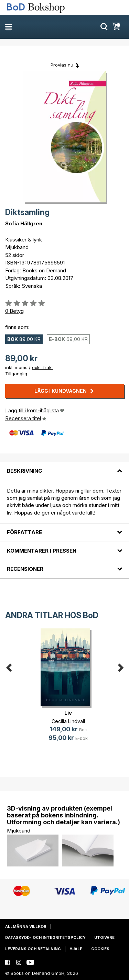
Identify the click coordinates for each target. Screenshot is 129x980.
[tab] (64, 467)
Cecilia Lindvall (68, 721)
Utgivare (104, 937)
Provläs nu (62, 65)
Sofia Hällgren (24, 223)
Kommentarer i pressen (42, 551)
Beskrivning (25, 471)
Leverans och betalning (33, 949)
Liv (68, 713)
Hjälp (76, 949)
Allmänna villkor (26, 926)
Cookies (100, 949)
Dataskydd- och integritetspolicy (45, 937)
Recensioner (25, 569)
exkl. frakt (42, 367)
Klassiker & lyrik (24, 240)
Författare (24, 532)
